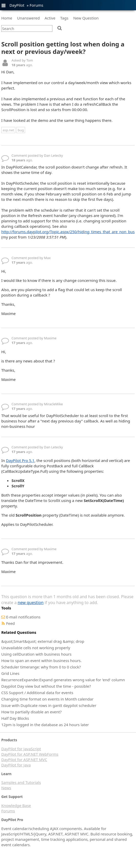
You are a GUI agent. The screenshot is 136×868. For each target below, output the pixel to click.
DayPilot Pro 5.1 (20, 460)
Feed (10, 623)
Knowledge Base (16, 805)
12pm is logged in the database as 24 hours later (45, 725)
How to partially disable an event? (31, 712)
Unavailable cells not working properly (36, 648)
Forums (37, 5)
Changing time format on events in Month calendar (47, 699)
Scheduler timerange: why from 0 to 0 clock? (41, 667)
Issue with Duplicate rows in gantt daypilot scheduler (49, 705)
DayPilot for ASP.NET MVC (24, 759)
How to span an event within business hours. (41, 660)
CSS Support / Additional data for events (37, 693)
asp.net (8, 130)
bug (21, 130)
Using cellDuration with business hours (36, 654)
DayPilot (17, 5)
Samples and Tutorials (21, 782)
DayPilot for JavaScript (21, 749)
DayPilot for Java (16, 765)
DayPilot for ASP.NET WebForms (30, 754)
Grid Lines (10, 673)
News (6, 788)
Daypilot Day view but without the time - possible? (46, 686)
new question (31, 603)
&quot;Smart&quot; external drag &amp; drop (43, 641)
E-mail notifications (23, 617)
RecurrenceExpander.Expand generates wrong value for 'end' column (63, 680)
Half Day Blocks (15, 718)
